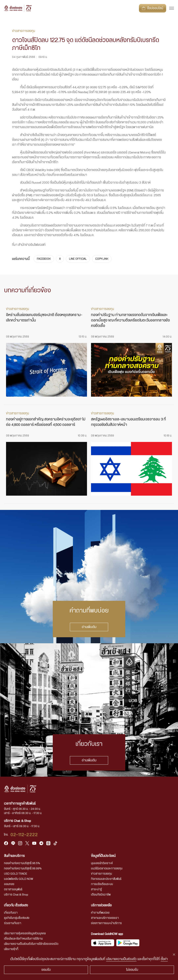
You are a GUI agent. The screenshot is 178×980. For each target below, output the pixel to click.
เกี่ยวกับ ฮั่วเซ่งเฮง (16, 905)
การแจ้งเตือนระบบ (102, 884)
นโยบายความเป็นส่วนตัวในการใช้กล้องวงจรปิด (31, 944)
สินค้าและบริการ (14, 856)
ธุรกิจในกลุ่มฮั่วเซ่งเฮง (17, 918)
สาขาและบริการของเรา (105, 918)
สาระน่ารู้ (96, 889)
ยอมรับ (46, 970)
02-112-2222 (24, 835)
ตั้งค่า (164, 959)
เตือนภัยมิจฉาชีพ (101, 895)
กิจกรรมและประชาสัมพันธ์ (106, 879)
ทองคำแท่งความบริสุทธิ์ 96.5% (22, 863)
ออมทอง (9, 884)
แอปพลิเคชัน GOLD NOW (19, 879)
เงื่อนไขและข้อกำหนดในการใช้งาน (23, 939)
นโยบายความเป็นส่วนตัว (121, 959)
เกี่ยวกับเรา (11, 913)
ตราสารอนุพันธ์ (13, 889)
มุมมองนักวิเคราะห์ (102, 863)
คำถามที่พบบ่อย (100, 913)
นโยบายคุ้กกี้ (11, 949)
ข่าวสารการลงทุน (101, 874)
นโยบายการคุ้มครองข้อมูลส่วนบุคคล (25, 934)
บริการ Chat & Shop (16, 895)
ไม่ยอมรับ (132, 970)
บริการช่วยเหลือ (101, 905)
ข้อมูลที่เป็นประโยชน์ (103, 856)
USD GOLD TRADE (16, 874)
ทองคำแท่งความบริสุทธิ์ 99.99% (23, 869)
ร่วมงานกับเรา (13, 923)
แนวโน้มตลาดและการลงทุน (107, 869)
